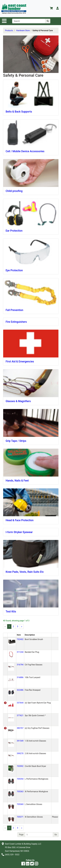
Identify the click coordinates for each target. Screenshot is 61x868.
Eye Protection (14, 270)
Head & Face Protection (20, 520)
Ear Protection (14, 231)
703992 (20, 766)
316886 (20, 677)
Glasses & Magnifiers (18, 401)
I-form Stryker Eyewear (19, 532)
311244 (20, 652)
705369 (20, 804)
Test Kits (11, 611)
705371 (20, 817)
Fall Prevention (14, 310)
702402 (20, 639)
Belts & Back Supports (19, 112)
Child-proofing (14, 191)
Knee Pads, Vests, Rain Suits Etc (25, 572)
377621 (20, 715)
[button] (12, 641)
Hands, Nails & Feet (17, 481)
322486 (20, 690)
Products (9, 30)
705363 (20, 792)
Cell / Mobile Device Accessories (25, 151)
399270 (20, 753)
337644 (20, 703)
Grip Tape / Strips (16, 441)
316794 (20, 665)
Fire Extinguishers (16, 322)
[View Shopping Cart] (51, 9)
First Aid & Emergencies (20, 361)
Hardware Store (23, 30)
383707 (20, 728)
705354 (20, 779)
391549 (20, 741)
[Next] (22, 627)
